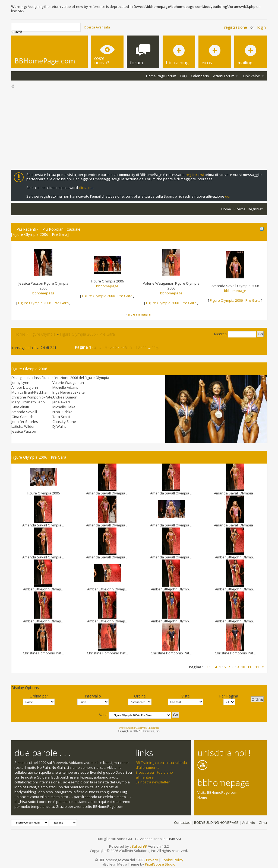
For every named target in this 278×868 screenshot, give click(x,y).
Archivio (249, 822)
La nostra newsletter (153, 782)
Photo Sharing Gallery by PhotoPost (139, 728)
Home (226, 209)
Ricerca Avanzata (97, 27)
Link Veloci (252, 76)
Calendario (200, 76)
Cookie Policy (172, 860)
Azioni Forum (224, 76)
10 (138, 347)
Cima (263, 822)
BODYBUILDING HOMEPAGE (216, 822)
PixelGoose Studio (160, 864)
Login (262, 27)
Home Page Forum (161, 76)
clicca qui (86, 188)
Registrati (256, 209)
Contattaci (182, 822)
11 (145, 347)
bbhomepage (43, 293)
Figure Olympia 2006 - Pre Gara (43, 303)
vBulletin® (138, 846)
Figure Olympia (42, 334)
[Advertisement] (139, 129)
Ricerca (239, 209)
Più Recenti (26, 229)
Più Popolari (53, 229)
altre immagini (139, 314)
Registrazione (236, 27)
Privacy (152, 860)
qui (228, 196)
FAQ (184, 76)
